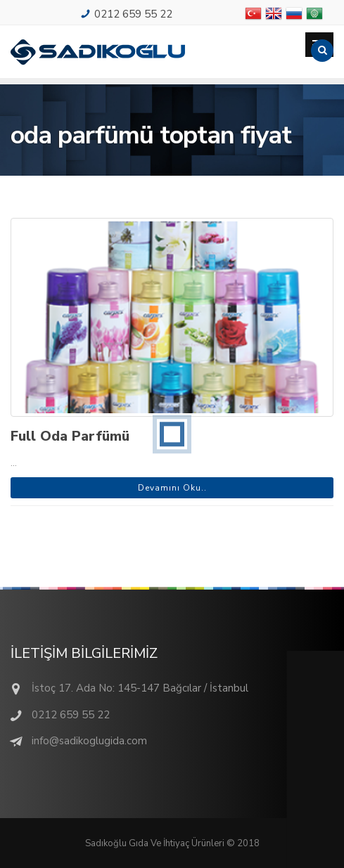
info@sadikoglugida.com (89, 741)
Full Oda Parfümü (70, 436)
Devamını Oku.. (172, 488)
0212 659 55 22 (133, 14)
